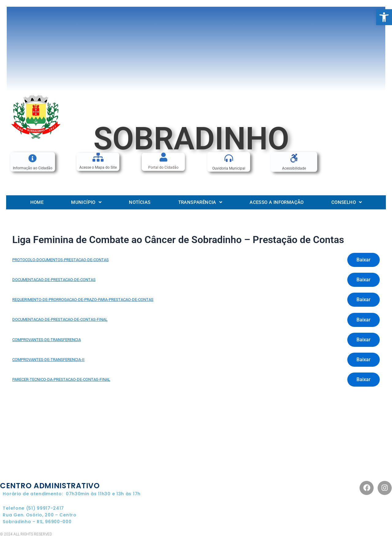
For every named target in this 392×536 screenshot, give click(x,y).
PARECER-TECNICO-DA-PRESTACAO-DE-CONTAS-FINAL (61, 379)
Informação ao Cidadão (33, 168)
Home (37, 202)
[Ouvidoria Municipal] (229, 158)
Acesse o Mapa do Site (98, 168)
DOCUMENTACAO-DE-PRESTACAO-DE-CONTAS (54, 280)
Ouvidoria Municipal (229, 168)
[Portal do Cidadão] (163, 157)
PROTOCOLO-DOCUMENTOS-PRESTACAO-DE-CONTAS (60, 260)
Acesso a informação (277, 202)
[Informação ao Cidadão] (33, 158)
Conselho (347, 202)
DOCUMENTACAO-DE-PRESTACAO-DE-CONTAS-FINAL (60, 319)
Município (86, 202)
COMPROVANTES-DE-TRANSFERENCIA (47, 340)
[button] (384, 17)
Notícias (140, 202)
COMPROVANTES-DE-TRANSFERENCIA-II (48, 360)
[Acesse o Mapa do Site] (98, 157)
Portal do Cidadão (163, 168)
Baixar (364, 260)
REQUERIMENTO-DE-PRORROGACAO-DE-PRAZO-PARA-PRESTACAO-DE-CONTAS (83, 300)
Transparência (200, 202)
